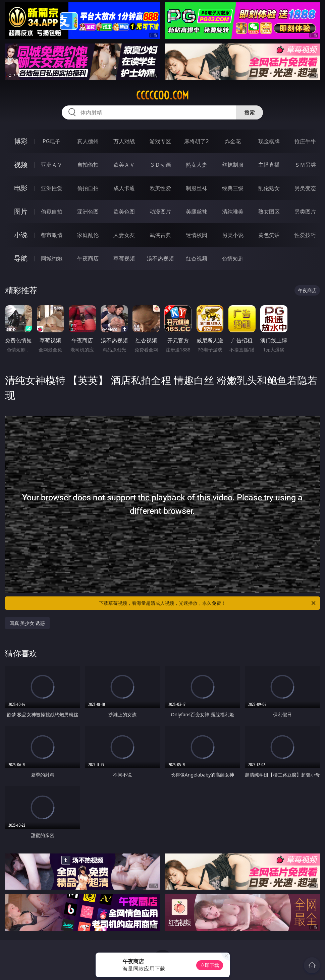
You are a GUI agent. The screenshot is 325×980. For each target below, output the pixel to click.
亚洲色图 (88, 212)
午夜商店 (88, 258)
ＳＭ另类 (305, 165)
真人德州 (88, 141)
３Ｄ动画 (160, 165)
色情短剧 (233, 258)
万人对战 (124, 141)
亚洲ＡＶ (52, 165)
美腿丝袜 (197, 212)
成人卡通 (124, 188)
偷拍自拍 (88, 188)
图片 (21, 211)
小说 (21, 235)
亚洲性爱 (52, 188)
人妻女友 (124, 235)
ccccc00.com (162, 95)
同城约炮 (52, 258)
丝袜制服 (233, 165)
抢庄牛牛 (305, 141)
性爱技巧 (305, 235)
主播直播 (269, 165)
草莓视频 (124, 258)
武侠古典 (160, 235)
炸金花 (233, 141)
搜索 (250, 112)
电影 (21, 188)
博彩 (21, 141)
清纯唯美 (233, 212)
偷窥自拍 (52, 212)
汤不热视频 (160, 258)
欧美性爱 (160, 188)
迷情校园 (197, 235)
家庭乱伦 (88, 235)
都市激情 (52, 235)
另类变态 (305, 188)
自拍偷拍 (88, 165)
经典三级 (233, 188)
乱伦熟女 (269, 188)
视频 (21, 165)
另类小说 (233, 235)
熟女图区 (269, 212)
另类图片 (305, 212)
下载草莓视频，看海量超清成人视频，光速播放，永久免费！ (208, 603)
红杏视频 (197, 258)
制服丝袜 (197, 188)
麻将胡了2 (196, 141)
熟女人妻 (197, 165)
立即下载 (210, 965)
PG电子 (51, 141)
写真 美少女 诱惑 (27, 623)
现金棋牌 (269, 141)
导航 (21, 258)
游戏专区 (160, 141)
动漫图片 (160, 212)
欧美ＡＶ (124, 165)
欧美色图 (124, 212)
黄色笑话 (269, 235)
